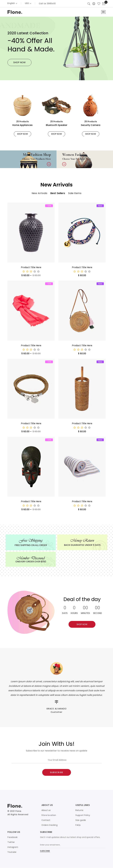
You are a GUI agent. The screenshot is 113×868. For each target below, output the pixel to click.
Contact (46, 820)
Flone (18, 811)
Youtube (12, 852)
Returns (79, 810)
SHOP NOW (23, 134)
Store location (49, 815)
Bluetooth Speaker (57, 125)
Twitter (11, 842)
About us (46, 810)
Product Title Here (31, 267)
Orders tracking (49, 825)
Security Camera (91, 125)
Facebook (12, 837)
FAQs (78, 825)
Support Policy (83, 815)
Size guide (81, 820)
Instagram (13, 847)
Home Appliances (22, 125)
